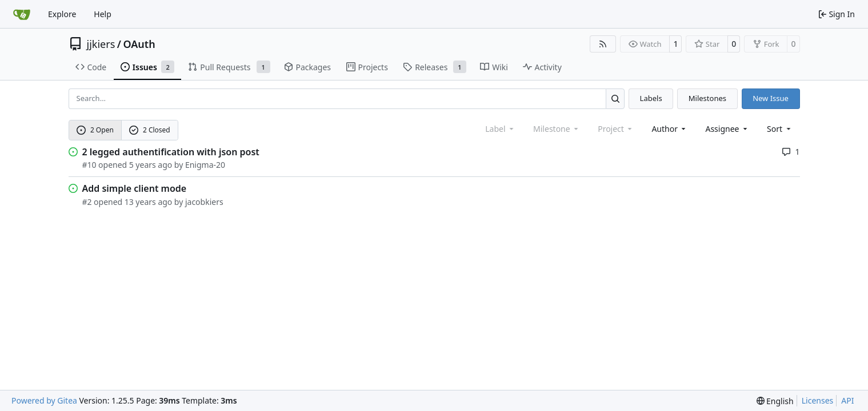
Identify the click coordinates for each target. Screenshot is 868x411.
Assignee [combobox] (727, 129)
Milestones (707, 98)
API (847, 400)
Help (103, 14)
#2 (87, 202)
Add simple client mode (135, 188)
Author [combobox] (669, 129)
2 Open (95, 130)
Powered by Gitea (44, 400)
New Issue (771, 98)
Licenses (818, 400)
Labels (651, 98)
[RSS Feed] (603, 44)
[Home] (22, 14)
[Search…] (615, 98)
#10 (89, 165)
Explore (62, 14)
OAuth (139, 44)
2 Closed (150, 130)
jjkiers (101, 44)
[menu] (780, 129)
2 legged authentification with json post (171, 152)
